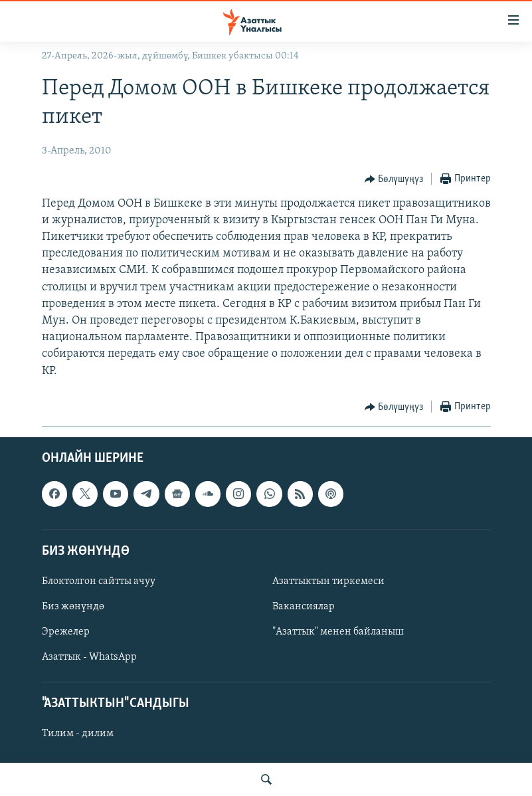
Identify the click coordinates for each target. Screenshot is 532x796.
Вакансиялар (304, 607)
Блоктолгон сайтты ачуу (99, 581)
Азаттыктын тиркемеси (328, 581)
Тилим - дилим (78, 734)
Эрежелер (66, 632)
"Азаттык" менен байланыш (338, 632)
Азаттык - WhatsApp (89, 657)
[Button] (394, 179)
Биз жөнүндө (73, 607)
